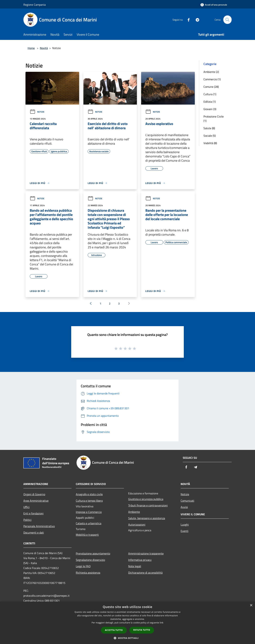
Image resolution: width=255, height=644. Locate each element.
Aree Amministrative (36, 501)
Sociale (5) (210, 136)
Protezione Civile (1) (214, 119)
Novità (44, 48)
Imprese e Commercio (89, 512)
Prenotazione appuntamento (93, 553)
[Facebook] (187, 20)
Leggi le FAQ (83, 566)
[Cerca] (227, 20)
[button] (127, 638)
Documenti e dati (34, 533)
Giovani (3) (210, 109)
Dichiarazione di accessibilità (145, 573)
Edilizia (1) (210, 102)
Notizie (37, 112)
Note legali (135, 566)
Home (31, 48)
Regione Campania (35, 5)
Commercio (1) (212, 79)
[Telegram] (196, 20)
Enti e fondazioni (33, 513)
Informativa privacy (140, 560)
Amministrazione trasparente (146, 553)
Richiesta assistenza (88, 573)
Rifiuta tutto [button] (142, 630)
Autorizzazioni (137, 525)
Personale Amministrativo (39, 526)
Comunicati (187, 501)
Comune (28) (211, 87)
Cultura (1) (210, 94)
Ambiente (134, 512)
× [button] (251, 605)
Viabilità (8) (210, 143)
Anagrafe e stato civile (89, 494)
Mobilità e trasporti (87, 535)
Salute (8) (209, 128)
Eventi (185, 531)
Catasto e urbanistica (89, 523)
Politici (27, 520)
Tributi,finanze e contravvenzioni (148, 505)
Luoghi (185, 525)
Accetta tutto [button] (114, 630)
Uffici (26, 507)
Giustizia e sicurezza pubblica (146, 499)
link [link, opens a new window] (162, 623)
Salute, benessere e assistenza (147, 518)
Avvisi (184, 507)
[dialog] (127, 623)
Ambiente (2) (211, 72)
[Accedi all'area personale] (214, 5)
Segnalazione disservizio (90, 560)
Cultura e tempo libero (89, 501)
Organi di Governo (34, 494)
